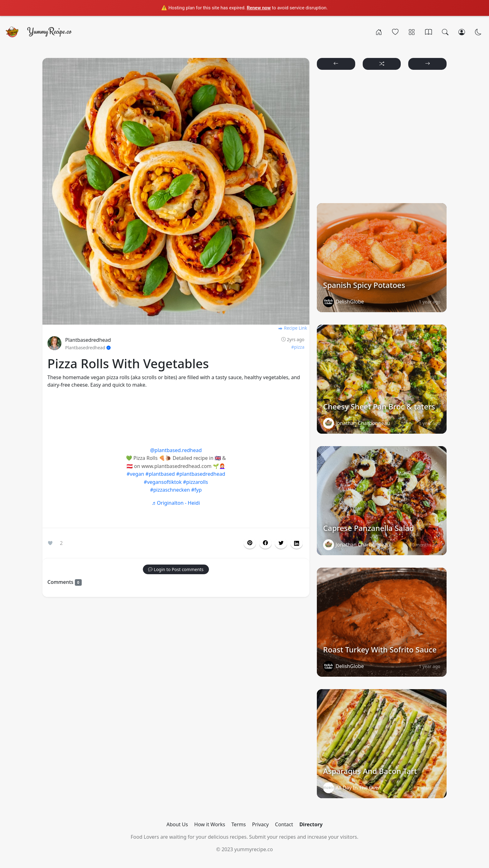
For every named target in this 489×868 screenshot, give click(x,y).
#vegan (135, 474)
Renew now (259, 8)
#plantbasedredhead (201, 474)
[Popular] (395, 32)
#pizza (298, 347)
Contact (284, 824)
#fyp (196, 490)
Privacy (260, 824)
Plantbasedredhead (88, 340)
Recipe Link (293, 328)
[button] (265, 543)
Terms (239, 824)
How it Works (210, 824)
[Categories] (412, 32)
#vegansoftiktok (163, 482)
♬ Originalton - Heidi (176, 503)
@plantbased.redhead (176, 450)
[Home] (379, 32)
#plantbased (160, 474)
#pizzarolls (196, 482)
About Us (177, 824)
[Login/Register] (462, 32)
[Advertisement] (176, 416)
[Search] (445, 32)
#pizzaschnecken (170, 490)
